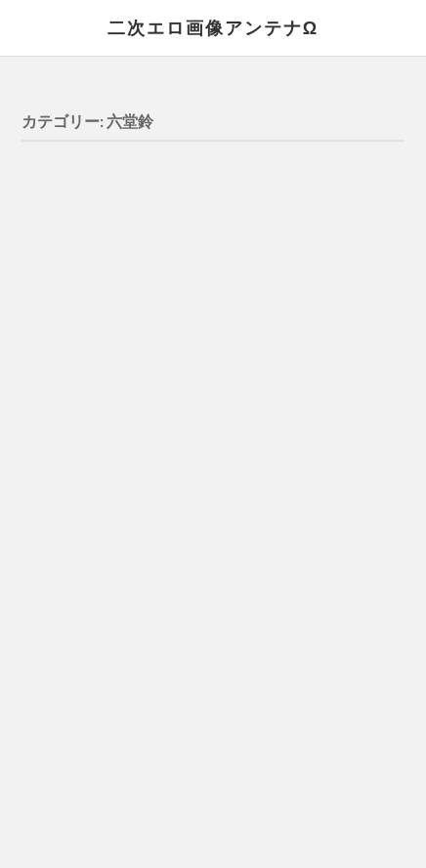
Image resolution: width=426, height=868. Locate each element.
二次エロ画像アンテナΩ (213, 27)
